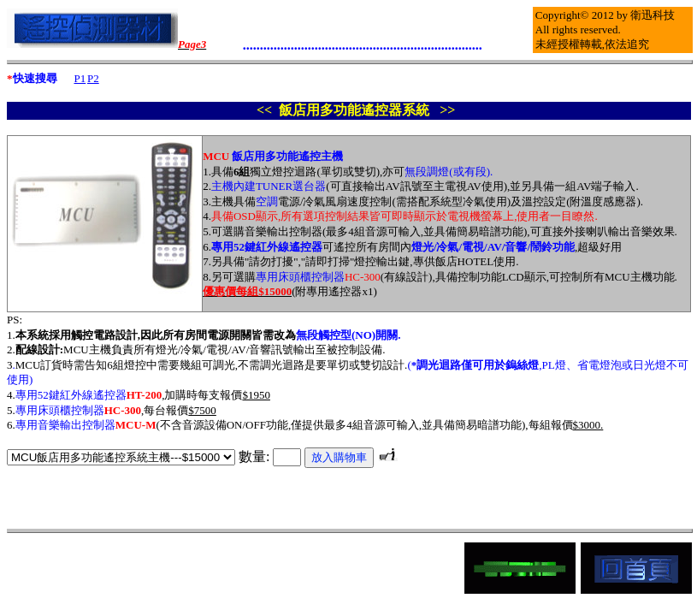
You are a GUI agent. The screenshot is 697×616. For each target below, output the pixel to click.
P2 (93, 78)
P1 (80, 78)
